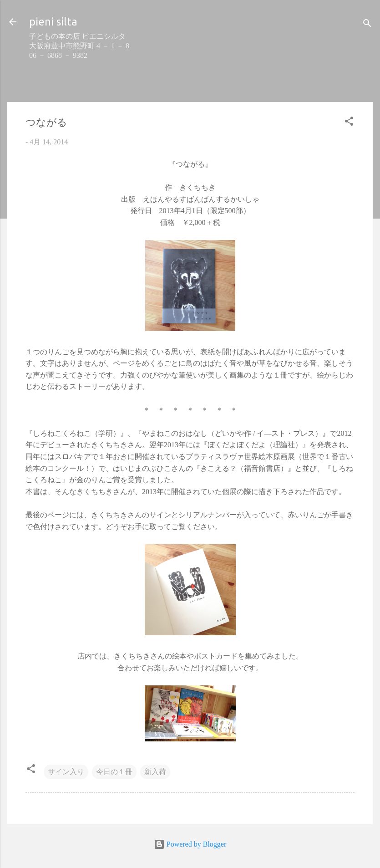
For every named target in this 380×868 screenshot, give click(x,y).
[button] (349, 123)
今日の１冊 (114, 772)
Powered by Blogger (190, 844)
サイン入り (66, 772)
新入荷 (155, 772)
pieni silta (53, 22)
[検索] (367, 25)
